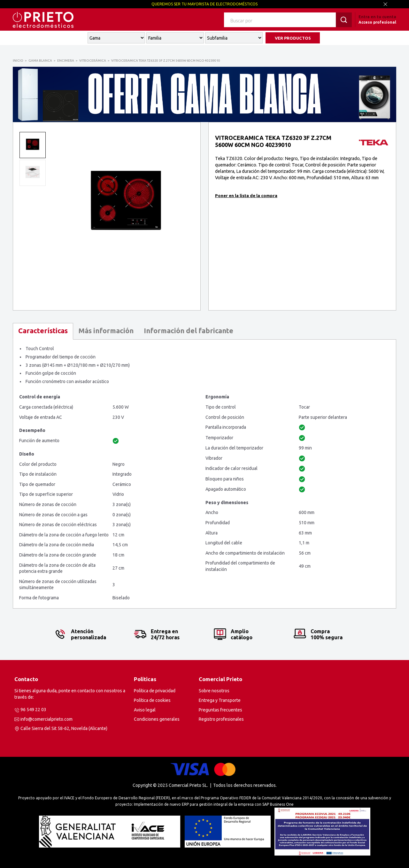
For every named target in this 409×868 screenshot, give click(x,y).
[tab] (43, 331)
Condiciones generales (157, 719)
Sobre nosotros (214, 691)
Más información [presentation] (106, 330)
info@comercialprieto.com (46, 719)
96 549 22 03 (33, 710)
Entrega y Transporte (220, 700)
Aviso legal (145, 710)
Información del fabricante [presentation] (189, 330)
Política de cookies (152, 700)
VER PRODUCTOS (293, 38)
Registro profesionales (221, 719)
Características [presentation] (43, 330)
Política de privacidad (155, 691)
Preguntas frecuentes (220, 710)
